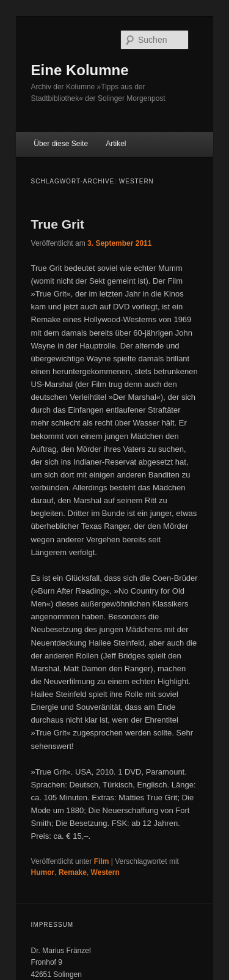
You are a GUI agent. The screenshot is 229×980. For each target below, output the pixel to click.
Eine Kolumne (80, 70)
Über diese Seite (61, 144)
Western (105, 872)
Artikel (116, 144)
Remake (73, 872)
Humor (43, 872)
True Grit (58, 224)
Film (102, 861)
